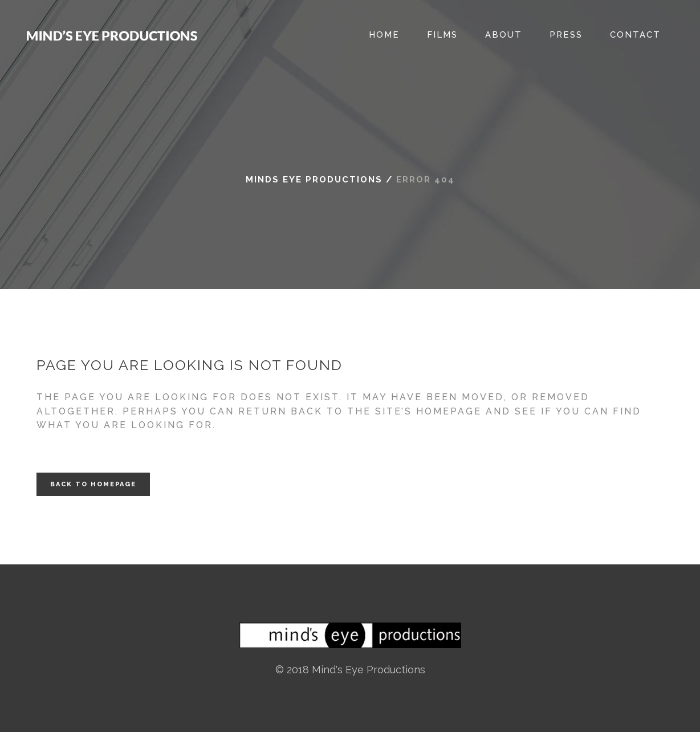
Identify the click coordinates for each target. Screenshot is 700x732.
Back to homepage (93, 484)
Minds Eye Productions (314, 180)
